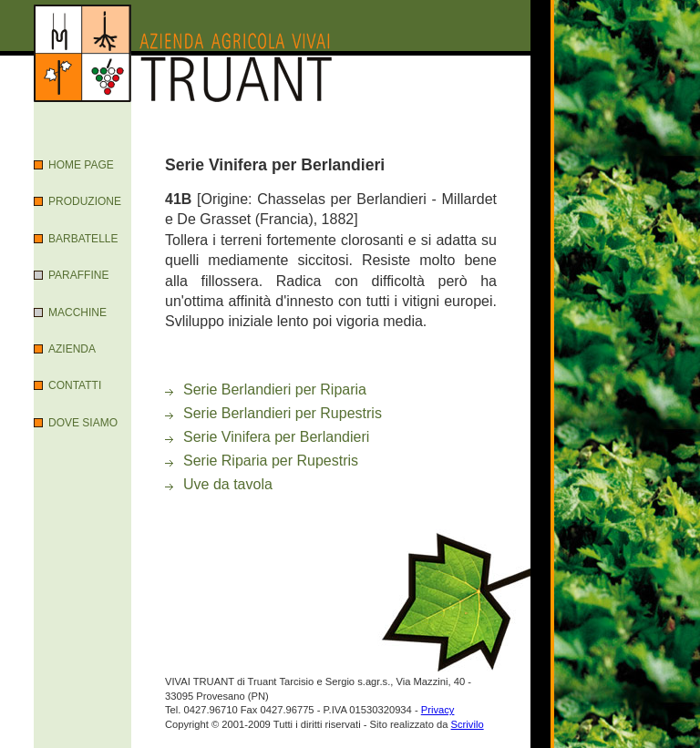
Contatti (75, 385)
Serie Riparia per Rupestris (271, 461)
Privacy (438, 710)
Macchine (77, 313)
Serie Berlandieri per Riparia (275, 389)
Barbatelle (83, 239)
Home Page (81, 165)
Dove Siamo (83, 423)
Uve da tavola (228, 484)
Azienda (72, 349)
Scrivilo (468, 724)
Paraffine (78, 275)
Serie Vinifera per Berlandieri (276, 437)
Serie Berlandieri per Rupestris (283, 413)
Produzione (85, 201)
